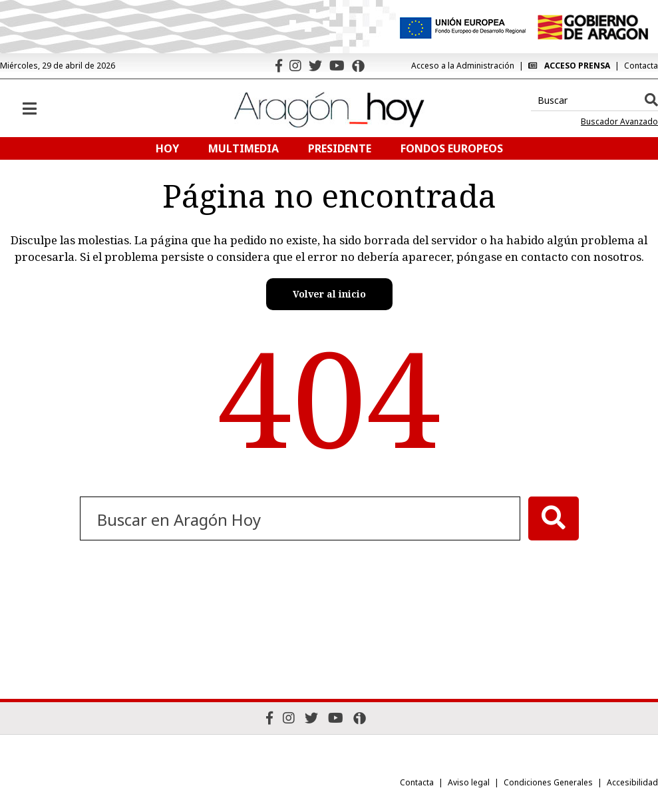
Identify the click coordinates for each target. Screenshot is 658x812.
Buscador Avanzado (619, 122)
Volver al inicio (329, 294)
